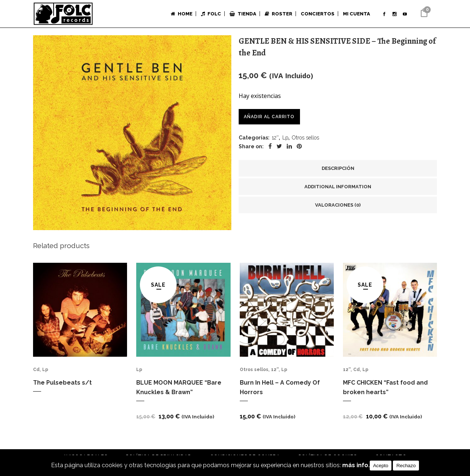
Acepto (381, 466)
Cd (36, 372)
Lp (285, 138)
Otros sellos (305, 138)
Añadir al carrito (270, 117)
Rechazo (406, 466)
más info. (356, 466)
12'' (275, 138)
